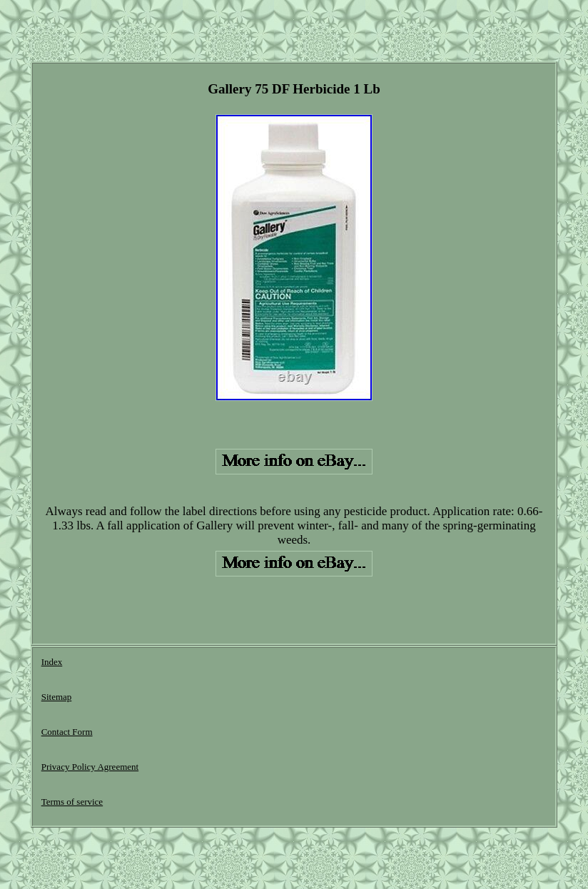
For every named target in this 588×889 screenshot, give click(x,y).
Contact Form (67, 732)
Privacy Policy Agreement (90, 767)
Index (52, 662)
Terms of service (72, 802)
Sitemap (57, 697)
